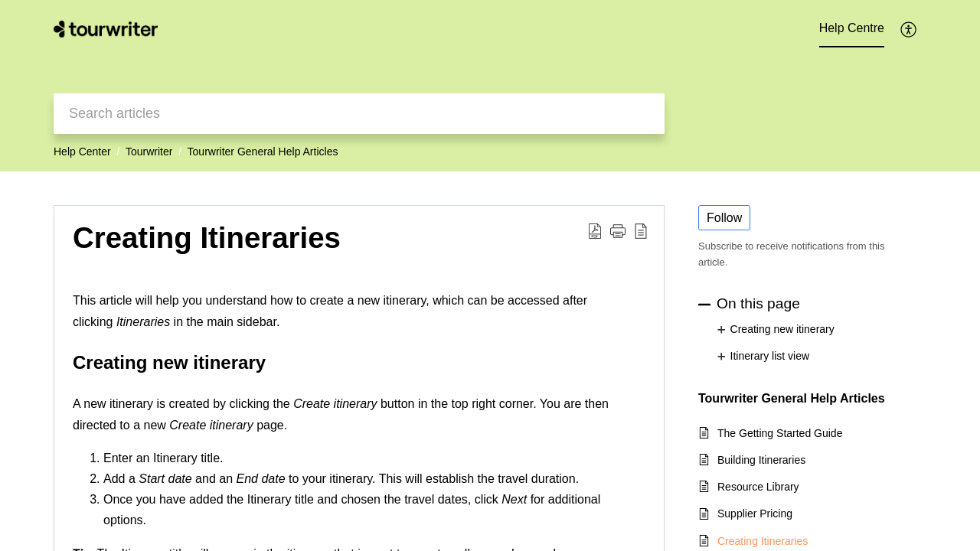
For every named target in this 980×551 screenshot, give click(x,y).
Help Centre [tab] (852, 28)
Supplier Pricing (755, 514)
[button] (909, 29)
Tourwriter (149, 152)
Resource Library (758, 487)
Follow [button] (724, 218)
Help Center (82, 152)
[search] (359, 114)
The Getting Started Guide (780, 433)
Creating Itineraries (763, 541)
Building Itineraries (761, 460)
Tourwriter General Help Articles (263, 152)
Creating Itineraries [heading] (207, 238)
